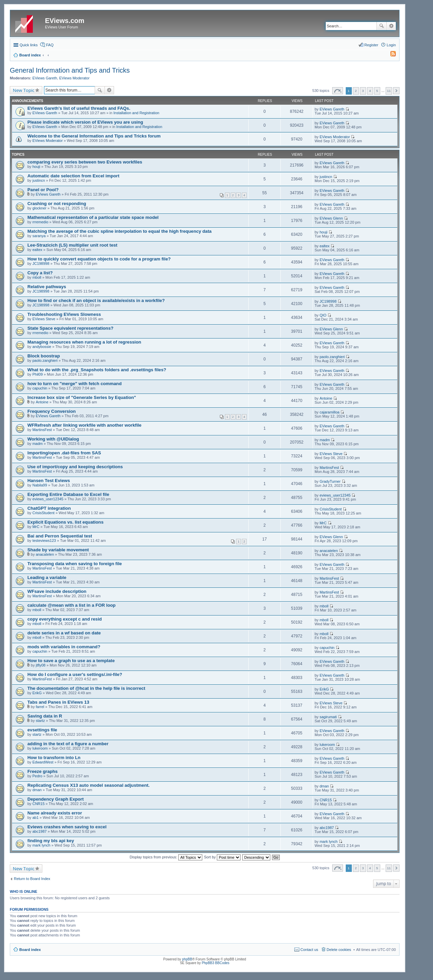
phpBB (187, 959)
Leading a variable (47, 577)
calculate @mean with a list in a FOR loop (72, 605)
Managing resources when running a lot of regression (84, 342)
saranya (39, 236)
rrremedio (40, 222)
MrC (36, 527)
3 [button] (363, 91)
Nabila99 (40, 485)
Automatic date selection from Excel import (73, 176)
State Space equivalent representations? (70, 328)
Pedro (37, 776)
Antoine (42, 402)
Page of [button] (338, 91)
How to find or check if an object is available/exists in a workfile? (96, 300)
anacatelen (45, 554)
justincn (39, 180)
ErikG (37, 693)
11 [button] (389, 91)
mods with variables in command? (64, 647)
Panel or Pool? (43, 190)
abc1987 (40, 831)
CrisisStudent (43, 513)
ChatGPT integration (49, 508)
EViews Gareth (45, 78)
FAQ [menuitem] (50, 45)
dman (37, 790)
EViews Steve (44, 319)
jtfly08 (41, 665)
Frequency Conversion (52, 411)
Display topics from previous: (166, 857)
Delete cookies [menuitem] (339, 950)
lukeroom (40, 748)
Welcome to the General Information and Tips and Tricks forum (94, 136)
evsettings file (42, 730)
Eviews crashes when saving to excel (67, 827)
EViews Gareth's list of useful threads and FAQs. (79, 108)
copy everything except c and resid (65, 619)
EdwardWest (43, 762)
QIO (323, 315)
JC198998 (41, 263)
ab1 (36, 818)
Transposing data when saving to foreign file (75, 564)
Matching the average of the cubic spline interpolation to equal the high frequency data (119, 231)
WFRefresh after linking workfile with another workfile (84, 425)
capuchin (40, 388)
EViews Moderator (74, 78)
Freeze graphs (42, 771)
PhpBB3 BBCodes (215, 963)
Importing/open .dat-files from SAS (64, 453)
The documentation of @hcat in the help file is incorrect (86, 688)
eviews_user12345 (48, 499)
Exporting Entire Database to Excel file (68, 494)
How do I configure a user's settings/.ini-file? (75, 674)
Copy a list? (40, 273)
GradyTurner (330, 481)
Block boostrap (44, 356)
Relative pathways (47, 287)
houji (36, 167)
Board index (30, 950)
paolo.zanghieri (45, 360)
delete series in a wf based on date (64, 633)
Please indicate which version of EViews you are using (85, 122)
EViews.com (65, 21)
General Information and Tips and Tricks (70, 70)
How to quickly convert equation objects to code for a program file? (99, 259)
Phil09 (38, 374)
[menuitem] (390, 55)
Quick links (29, 45)
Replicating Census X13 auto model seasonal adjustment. (88, 785)
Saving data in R (45, 716)
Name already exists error (55, 813)
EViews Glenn (331, 218)
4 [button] (370, 91)
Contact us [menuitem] (309, 950)
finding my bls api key (51, 841)
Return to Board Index (32, 879)
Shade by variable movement (58, 550)
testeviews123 (44, 541)
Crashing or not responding (57, 204)
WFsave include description (57, 591)
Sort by (222, 857)
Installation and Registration (136, 113)
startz (40, 721)
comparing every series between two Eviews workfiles (85, 162)
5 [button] (377, 91)
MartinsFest (42, 430)
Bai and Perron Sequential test (60, 536)
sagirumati (328, 717)
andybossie (42, 347)
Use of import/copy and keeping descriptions (75, 467)
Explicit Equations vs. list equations (65, 522)
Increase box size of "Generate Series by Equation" (82, 397)
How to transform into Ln (54, 758)
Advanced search (391, 26)
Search (382, 26)
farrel (40, 707)
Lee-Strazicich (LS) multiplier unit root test (72, 245)
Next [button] (396, 91)
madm (38, 444)
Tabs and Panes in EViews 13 (58, 702)
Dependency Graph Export (55, 799)
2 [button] (356, 91)
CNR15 (39, 804)
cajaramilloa (330, 412)
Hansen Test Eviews (49, 481)
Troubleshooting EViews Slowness (64, 314)
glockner (40, 208)
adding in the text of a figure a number (68, 744)
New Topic (24, 90)
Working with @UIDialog (53, 439)
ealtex (37, 250)
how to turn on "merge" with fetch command (74, 384)
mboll (37, 277)
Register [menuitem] (371, 45)
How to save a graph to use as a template (71, 661)
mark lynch (41, 845)
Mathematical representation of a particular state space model (93, 217)
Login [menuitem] (391, 45)
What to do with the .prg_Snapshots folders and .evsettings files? (97, 370)
